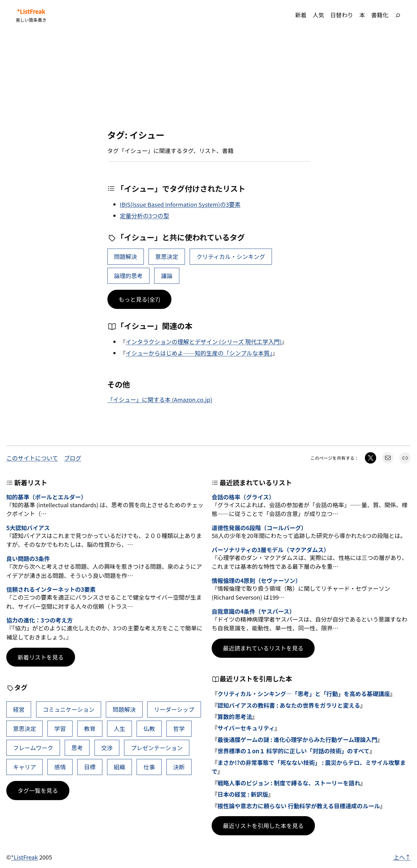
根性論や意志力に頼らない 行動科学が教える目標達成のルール (299, 806)
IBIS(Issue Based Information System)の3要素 (180, 204)
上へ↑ (402, 857)
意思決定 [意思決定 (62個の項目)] (167, 256)
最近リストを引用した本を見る (263, 826)
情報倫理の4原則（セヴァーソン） (256, 580)
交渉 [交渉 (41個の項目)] (107, 748)
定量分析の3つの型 (145, 216)
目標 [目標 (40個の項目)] (90, 767)
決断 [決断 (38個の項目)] (179, 767)
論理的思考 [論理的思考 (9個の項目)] (128, 276)
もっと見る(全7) (140, 299)
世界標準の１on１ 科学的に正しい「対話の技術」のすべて (293, 751)
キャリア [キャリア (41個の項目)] (24, 767)
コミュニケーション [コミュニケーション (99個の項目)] (69, 709)
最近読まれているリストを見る (263, 648)
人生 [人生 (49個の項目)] (119, 728)
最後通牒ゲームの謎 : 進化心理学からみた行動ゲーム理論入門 (297, 739)
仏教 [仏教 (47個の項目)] (149, 728)
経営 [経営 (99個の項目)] (19, 709)
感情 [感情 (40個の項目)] (60, 767)
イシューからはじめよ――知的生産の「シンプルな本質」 (199, 353)
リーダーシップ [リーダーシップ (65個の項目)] (174, 709)
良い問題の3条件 (28, 558)
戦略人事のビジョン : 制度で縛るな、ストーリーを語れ (289, 783)
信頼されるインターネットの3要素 (51, 589)
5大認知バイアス (28, 528)
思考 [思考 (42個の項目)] (77, 748)
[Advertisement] (208, 80)
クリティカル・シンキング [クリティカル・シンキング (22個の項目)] (231, 256)
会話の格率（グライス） (243, 497)
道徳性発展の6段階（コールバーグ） (259, 528)
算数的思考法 (235, 717)
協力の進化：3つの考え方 (40, 620)
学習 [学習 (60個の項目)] (60, 728)
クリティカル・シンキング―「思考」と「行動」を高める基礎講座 (303, 694)
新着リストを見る (41, 657)
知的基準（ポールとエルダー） (46, 497)
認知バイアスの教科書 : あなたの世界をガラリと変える (289, 705)
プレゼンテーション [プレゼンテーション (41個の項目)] (157, 748)
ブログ (73, 458)
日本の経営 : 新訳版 (243, 794)
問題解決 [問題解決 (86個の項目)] (125, 256)
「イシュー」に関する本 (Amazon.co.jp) (160, 399)
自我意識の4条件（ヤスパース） (253, 611)
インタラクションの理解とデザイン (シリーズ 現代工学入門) (204, 342)
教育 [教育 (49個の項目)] (90, 728)
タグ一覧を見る (38, 790)
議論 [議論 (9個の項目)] (167, 276)
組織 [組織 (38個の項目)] (119, 767)
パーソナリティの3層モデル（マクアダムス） (271, 550)
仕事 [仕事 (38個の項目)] (149, 767)
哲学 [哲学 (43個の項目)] (179, 728)
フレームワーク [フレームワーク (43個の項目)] (33, 748)
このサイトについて (32, 458)
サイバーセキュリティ (246, 728)
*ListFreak (31, 11)
